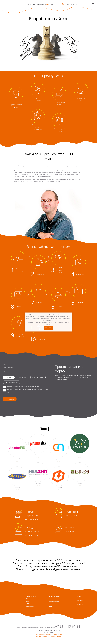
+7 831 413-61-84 (68, 626)
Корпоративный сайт (12, 382)
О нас (79, 596)
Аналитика (28, 604)
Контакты (80, 600)
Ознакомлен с (23, 386)
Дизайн (51, 606)
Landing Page (9, 377)
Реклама (28, 601)
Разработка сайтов (54, 596)
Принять (48, 328)
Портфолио (81, 604)
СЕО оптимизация (54, 601)
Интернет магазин (38, 377)
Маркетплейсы (30, 606)
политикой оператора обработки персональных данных (26, 386)
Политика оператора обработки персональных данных (49, 634)
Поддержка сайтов (31, 596)
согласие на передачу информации (25, 390)
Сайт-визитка (22, 377)
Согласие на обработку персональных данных (49, 636)
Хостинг (27, 599)
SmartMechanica (9, 4)
